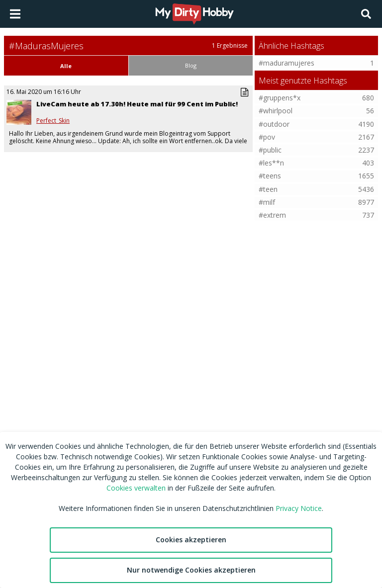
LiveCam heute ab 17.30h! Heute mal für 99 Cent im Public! (137, 104)
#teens (270, 176)
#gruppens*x (280, 98)
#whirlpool (276, 111)
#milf (267, 202)
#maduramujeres (286, 63)
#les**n (271, 163)
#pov (267, 137)
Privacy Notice (299, 508)
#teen (268, 189)
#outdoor (274, 124)
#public (270, 150)
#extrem (272, 215)
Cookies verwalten (136, 488)
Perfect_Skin (53, 121)
